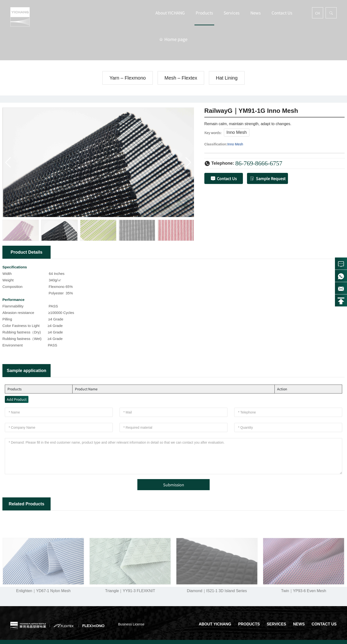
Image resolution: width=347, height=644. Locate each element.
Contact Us (282, 13)
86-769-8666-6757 (259, 163)
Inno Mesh (237, 132)
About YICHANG (170, 13)
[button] (188, 163)
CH (317, 13)
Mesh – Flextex (181, 78)
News (256, 13)
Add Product (17, 399)
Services (232, 13)
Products (204, 13)
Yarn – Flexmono (128, 78)
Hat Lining (227, 78)
